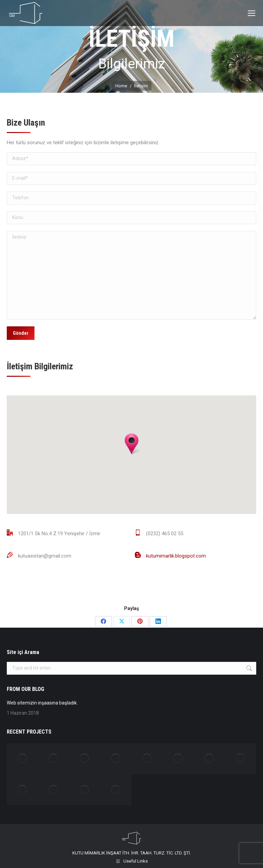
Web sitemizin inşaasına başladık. (42, 703)
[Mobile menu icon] (252, 13)
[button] (131, 444)
